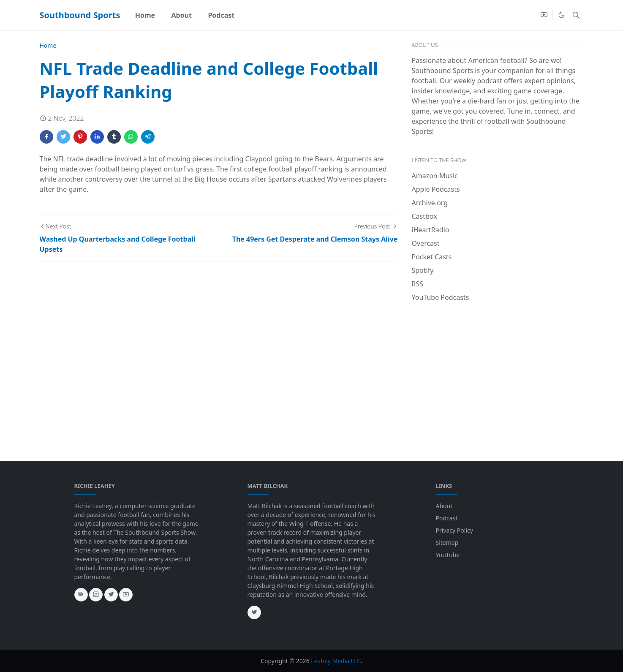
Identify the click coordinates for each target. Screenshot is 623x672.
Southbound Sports (80, 15)
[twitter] (111, 595)
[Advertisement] (498, 372)
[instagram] (96, 595)
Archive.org (430, 203)
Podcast (447, 518)
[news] (81, 595)
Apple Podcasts (436, 189)
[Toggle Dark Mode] (562, 15)
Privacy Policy (454, 530)
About (444, 506)
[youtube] (544, 15)
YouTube (448, 555)
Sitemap (447, 543)
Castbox (424, 216)
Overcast (426, 243)
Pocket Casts (432, 257)
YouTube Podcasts (441, 297)
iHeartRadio (431, 230)
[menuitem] (145, 15)
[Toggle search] (576, 15)
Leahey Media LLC (336, 661)
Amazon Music (435, 176)
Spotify (423, 270)
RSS (418, 284)
